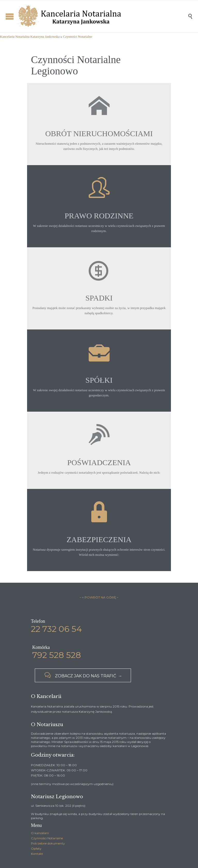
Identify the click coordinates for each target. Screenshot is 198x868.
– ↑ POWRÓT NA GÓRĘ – (99, 597)
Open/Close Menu (10, 16)
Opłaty (36, 848)
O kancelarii (40, 833)
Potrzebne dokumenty (48, 843)
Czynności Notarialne (77, 37)
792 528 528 (57, 655)
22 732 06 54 (56, 629)
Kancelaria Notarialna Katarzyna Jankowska (30, 37)
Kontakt (37, 854)
